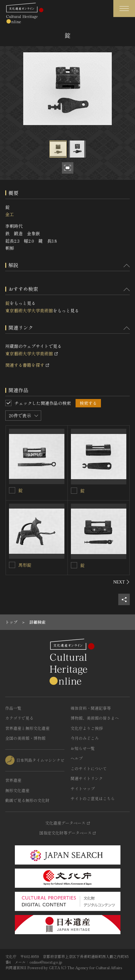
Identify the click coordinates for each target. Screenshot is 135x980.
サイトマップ (83, 789)
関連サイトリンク (87, 778)
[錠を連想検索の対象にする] (12, 490)
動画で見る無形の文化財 (27, 800)
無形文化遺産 (17, 790)
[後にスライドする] (122, 582)
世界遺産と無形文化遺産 (27, 728)
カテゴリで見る (19, 718)
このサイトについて (89, 768)
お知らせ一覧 (83, 748)
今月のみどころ (85, 738)
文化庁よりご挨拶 (87, 728)
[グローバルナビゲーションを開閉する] (124, 9)
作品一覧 (13, 708)
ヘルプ (77, 758)
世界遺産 (13, 780)
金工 (10, 214)
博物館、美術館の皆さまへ (95, 718)
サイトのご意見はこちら (93, 798)
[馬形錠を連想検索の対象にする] (12, 565)
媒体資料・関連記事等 (91, 708)
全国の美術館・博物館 (25, 738)
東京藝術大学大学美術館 (29, 310)
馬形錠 (25, 565)
